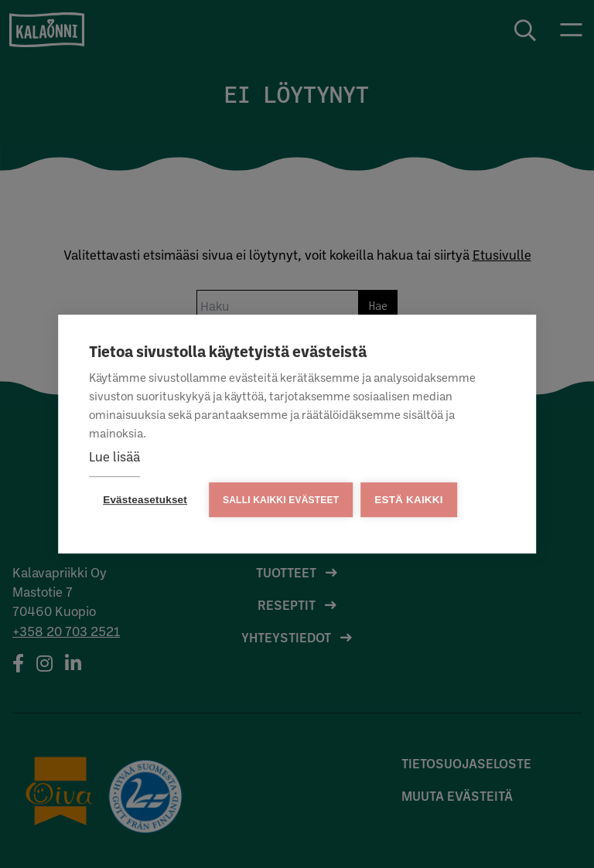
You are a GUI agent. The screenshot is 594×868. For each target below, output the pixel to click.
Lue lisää (114, 456)
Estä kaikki (408, 500)
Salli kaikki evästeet (281, 500)
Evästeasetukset (145, 500)
